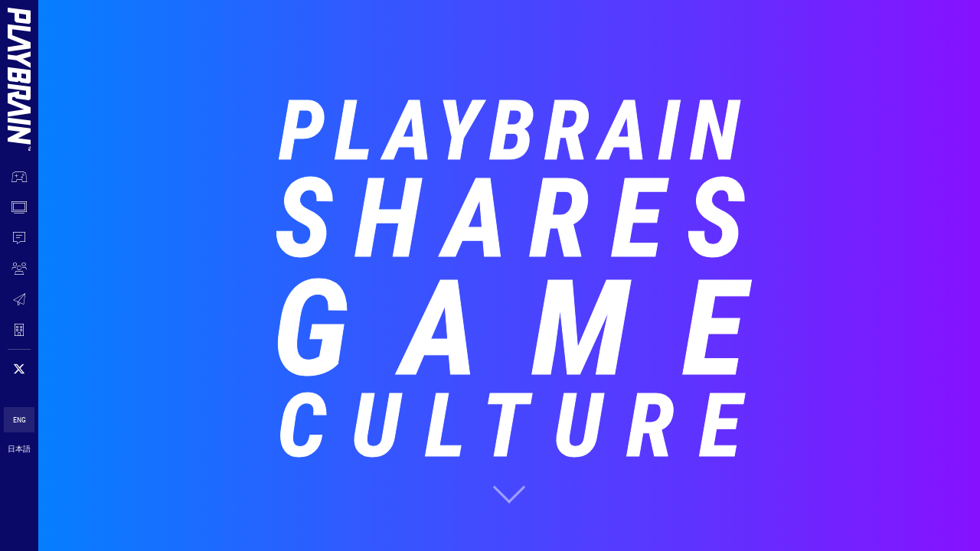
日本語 (19, 449)
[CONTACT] (19, 299)
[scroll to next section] (509, 494)
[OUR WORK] (19, 177)
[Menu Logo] (19, 64)
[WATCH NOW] (19, 207)
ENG (20, 420)
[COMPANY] (19, 330)
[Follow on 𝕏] (19, 369)
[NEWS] (19, 238)
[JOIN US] (19, 269)
